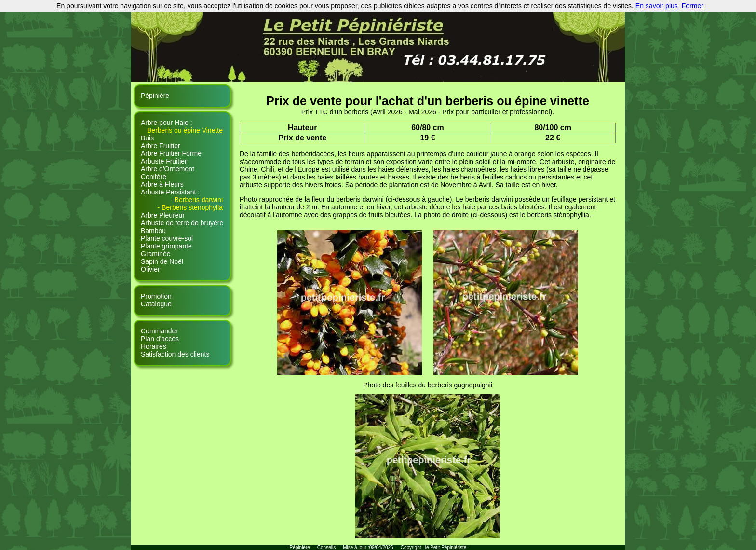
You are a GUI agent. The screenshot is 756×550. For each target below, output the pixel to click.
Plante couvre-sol (167, 238)
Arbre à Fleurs (162, 184)
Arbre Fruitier (161, 146)
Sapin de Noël (162, 261)
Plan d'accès (160, 339)
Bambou (153, 231)
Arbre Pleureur (163, 215)
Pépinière (155, 96)
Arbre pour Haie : (167, 123)
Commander (159, 331)
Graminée (155, 254)
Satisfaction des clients (175, 354)
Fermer (693, 6)
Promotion (156, 296)
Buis (147, 138)
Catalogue (156, 304)
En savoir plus (657, 6)
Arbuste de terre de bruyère (182, 223)
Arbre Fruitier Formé (171, 153)
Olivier (150, 269)
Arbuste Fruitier (164, 161)
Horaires (154, 346)
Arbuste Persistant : (170, 192)
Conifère (154, 177)
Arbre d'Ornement (168, 169)
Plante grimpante (166, 246)
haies (325, 177)
